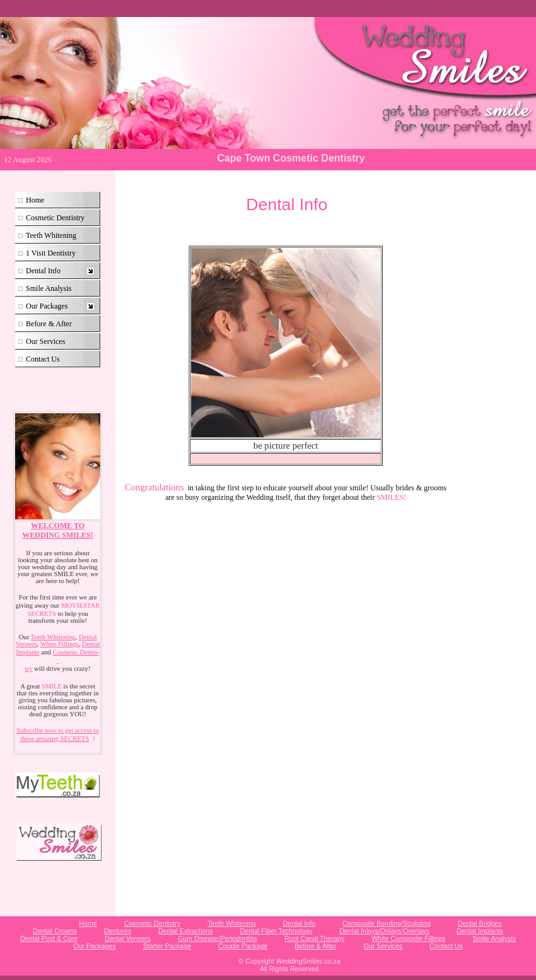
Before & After (49, 324)
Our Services (45, 341)
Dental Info (43, 271)
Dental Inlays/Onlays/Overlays (384, 931)
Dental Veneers (128, 938)
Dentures (118, 931)
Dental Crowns (55, 931)
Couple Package (243, 946)
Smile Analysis (49, 288)
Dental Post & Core (49, 938)
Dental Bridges (480, 923)
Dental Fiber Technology (277, 931)
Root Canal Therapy (314, 938)
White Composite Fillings (408, 938)
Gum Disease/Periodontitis (218, 938)
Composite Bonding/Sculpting (387, 923)
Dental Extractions (185, 931)
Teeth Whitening (51, 235)
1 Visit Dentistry (51, 253)
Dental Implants (480, 931)
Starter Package (167, 946)
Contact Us (43, 359)
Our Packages (47, 306)
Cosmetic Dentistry (55, 218)
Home (35, 200)
